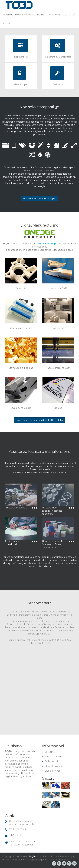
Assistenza (69, 15)
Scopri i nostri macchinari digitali (40, 199)
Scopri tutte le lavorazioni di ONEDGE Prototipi (39, 420)
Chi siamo (8, 15)
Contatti (8, 23)
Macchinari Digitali (25, 15)
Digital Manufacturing (49, 15)
